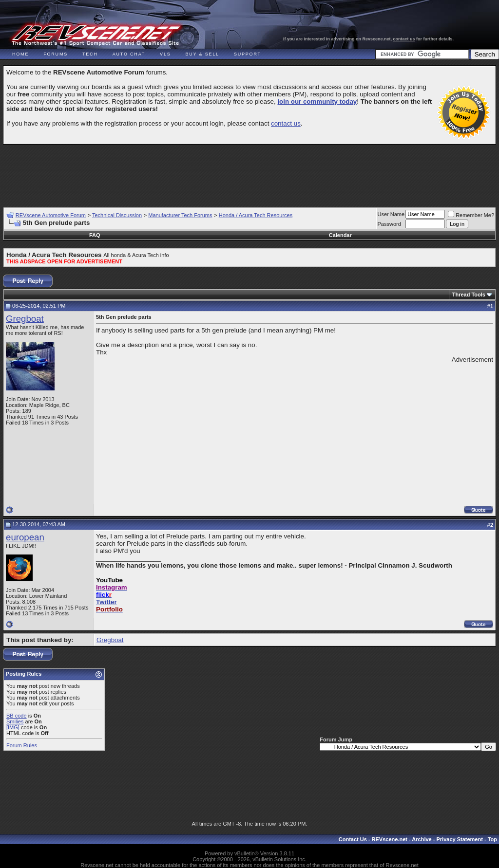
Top (492, 839)
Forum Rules (22, 745)
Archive (422, 839)
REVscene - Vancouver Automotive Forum (96, 35)
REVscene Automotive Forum (51, 215)
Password (389, 224)
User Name (391, 214)
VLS (165, 54)
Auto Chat (129, 54)
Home (20, 54)
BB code (17, 716)
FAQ (95, 235)
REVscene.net (390, 839)
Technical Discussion (117, 215)
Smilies (15, 721)
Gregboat (25, 319)
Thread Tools (469, 295)
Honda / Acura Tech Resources (256, 215)
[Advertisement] (249, 171)
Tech (90, 54)
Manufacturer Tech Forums (180, 215)
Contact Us (353, 839)
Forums (56, 54)
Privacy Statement (459, 839)
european (25, 537)
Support (248, 54)
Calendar (340, 235)
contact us (404, 39)
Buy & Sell (202, 54)
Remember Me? (471, 215)
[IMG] (13, 727)
